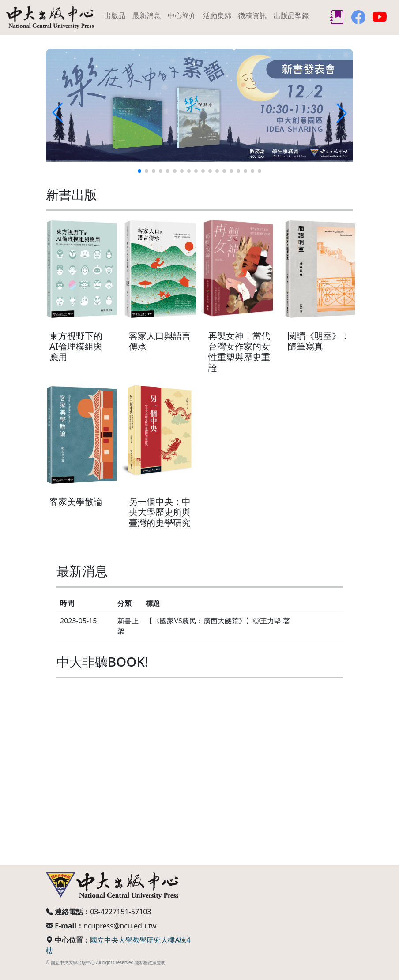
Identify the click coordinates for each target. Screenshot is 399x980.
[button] (139, 171)
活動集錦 (217, 15)
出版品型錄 (291, 15)
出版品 (115, 15)
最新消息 (147, 15)
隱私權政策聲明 (150, 962)
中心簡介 (182, 15)
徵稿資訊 (252, 15)
